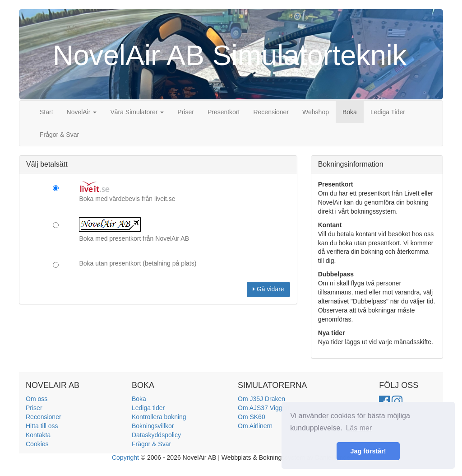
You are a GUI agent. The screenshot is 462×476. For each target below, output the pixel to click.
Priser (186, 112)
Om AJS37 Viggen (263, 408)
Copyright (125, 457)
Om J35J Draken (261, 399)
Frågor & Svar (59, 135)
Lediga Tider (388, 112)
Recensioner (271, 112)
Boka (350, 112)
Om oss (37, 399)
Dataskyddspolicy (156, 435)
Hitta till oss (42, 426)
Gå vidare (268, 289)
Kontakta (38, 435)
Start (46, 112)
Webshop (316, 112)
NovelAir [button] (82, 112)
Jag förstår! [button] (368, 451)
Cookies (37, 444)
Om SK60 (252, 417)
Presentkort (224, 112)
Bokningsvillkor (153, 426)
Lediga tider (148, 408)
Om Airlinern (255, 426)
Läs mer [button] (359, 428)
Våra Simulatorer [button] (137, 112)
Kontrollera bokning (159, 417)
